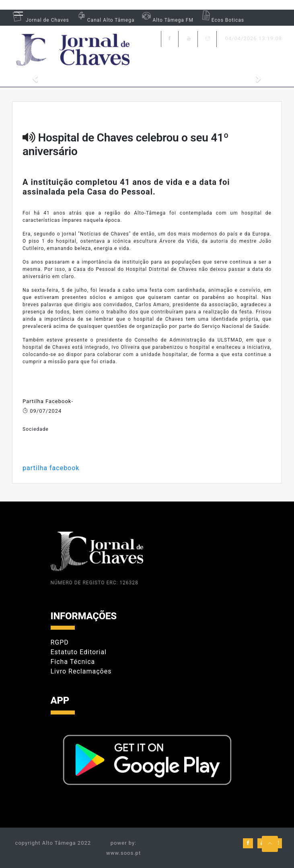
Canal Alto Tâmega (105, 20)
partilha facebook (51, 468)
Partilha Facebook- (48, 401)
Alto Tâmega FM (167, 20)
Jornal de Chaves (41, 20)
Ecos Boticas (222, 20)
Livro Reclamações (81, 671)
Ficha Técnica (73, 662)
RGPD (60, 642)
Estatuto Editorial (79, 652)
